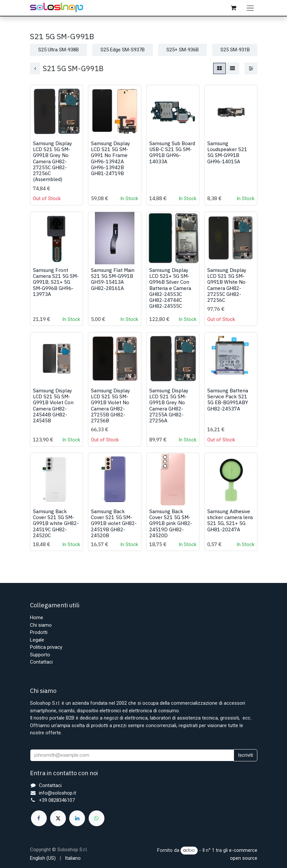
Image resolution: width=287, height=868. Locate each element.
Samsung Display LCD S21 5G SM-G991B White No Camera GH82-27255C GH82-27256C (227, 291)
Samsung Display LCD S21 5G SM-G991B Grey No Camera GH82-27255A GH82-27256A (169, 411)
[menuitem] (43, 858)
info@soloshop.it (57, 793)
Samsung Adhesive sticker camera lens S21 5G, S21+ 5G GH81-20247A (230, 526)
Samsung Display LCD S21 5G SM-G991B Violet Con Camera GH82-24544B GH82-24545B (53, 411)
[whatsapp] (97, 818)
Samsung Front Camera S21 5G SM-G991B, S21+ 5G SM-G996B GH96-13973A (56, 288)
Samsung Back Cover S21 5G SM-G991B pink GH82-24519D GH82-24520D (170, 529)
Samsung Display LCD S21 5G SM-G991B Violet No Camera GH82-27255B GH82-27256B (111, 411)
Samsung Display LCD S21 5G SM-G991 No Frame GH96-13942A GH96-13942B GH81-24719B (111, 164)
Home (37, 618)
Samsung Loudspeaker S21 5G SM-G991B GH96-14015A (227, 158)
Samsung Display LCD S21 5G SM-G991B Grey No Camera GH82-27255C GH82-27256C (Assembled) (53, 167)
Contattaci (41, 662)
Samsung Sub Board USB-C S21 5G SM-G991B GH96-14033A (172, 158)
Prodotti (39, 633)
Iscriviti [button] (245, 755)
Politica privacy (46, 647)
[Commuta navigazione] (252, 11)
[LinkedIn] (77, 818)
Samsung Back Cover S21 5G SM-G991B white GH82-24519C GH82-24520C (56, 529)
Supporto (40, 655)
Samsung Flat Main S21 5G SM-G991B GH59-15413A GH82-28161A (113, 285)
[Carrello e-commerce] (235, 11)
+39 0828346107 (57, 801)
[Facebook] (39, 818)
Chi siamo (41, 625)
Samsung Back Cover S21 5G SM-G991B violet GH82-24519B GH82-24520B (114, 529)
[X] (58, 818)
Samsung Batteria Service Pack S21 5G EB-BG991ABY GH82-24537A (227, 405)
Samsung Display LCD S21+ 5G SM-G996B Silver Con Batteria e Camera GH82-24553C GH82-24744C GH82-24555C (170, 294)
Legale (37, 640)
